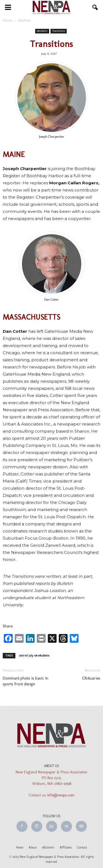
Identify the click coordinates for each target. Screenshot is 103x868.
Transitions (59, 31)
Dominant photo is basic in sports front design (26, 681)
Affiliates (66, 847)
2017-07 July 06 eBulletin (34, 656)
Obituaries (91, 678)
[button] (95, 7)
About (33, 847)
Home (20, 847)
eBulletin (42, 31)
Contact (82, 847)
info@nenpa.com (61, 795)
